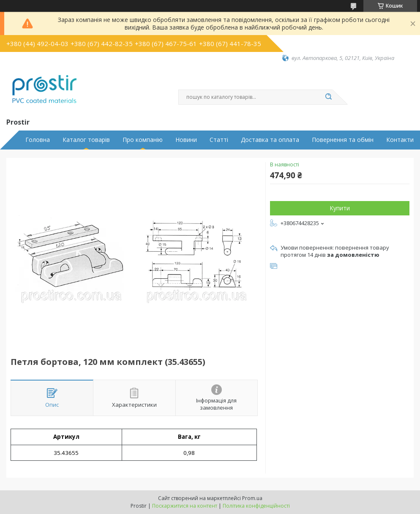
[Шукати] (328, 97)
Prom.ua (252, 498)
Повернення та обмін (343, 140)
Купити (340, 208)
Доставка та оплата (270, 140)
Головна (38, 140)
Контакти (400, 140)
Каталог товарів (86, 140)
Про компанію (143, 140)
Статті (219, 140)
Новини (186, 140)
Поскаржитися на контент (185, 506)
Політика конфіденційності (256, 506)
